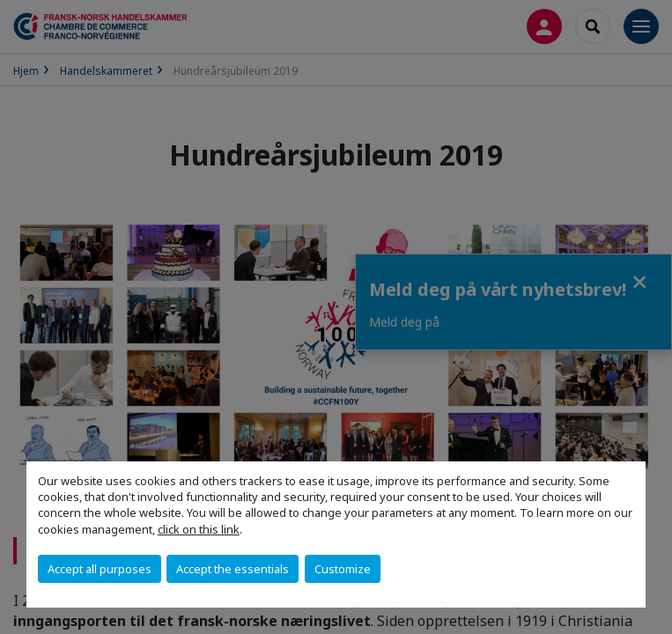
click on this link (199, 529)
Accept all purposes (100, 569)
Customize (343, 569)
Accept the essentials (233, 569)
